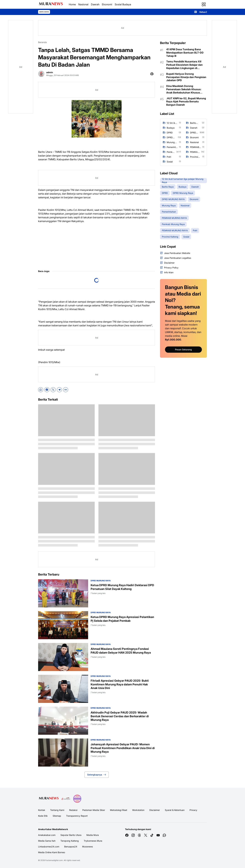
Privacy (193, 810)
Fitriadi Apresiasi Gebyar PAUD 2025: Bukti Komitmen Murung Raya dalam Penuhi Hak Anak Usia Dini (120, 684)
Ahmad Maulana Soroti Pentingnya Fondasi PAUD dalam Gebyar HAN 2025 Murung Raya (121, 651)
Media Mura (93, 835)
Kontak (42, 810)
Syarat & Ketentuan (175, 810)
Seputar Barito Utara (71, 835)
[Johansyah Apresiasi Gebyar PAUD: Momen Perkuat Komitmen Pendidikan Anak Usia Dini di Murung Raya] (63, 753)
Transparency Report (77, 816)
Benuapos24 (71, 847)
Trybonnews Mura (93, 841)
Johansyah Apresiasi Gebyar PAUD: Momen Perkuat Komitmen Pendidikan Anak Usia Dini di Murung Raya (123, 748)
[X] (53, 390)
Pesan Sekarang (183, 349)
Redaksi (73, 810)
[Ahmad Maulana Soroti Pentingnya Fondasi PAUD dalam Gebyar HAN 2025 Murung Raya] (63, 657)
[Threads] (139, 835)
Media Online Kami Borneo (52, 852)
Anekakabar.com (47, 835)
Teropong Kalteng (70, 841)
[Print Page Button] (152, 74)
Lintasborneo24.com (49, 847)
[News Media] (77, 799)
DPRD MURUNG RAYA (101, 581)
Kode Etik (43, 816)
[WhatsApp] (41, 390)
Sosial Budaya (123, 4)
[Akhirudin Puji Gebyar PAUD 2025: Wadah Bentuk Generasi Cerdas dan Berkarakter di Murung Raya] (63, 721)
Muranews (87, 847)
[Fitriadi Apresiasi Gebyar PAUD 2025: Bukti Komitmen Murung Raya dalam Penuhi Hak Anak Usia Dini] (63, 689)
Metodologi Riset (119, 810)
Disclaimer (155, 810)
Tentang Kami (57, 810)
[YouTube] (158, 835)
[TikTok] (152, 835)
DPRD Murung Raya (101, 612)
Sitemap (57, 816)
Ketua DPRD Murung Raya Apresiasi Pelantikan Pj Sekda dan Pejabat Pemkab (122, 619)
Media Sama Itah (47, 841)
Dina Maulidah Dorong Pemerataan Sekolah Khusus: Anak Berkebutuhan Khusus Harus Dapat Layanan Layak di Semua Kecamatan (185, 89)
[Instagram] (133, 835)
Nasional (83, 4)
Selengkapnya (97, 775)
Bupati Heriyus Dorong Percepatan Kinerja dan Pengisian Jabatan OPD (186, 77)
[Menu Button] (204, 4)
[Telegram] (59, 390)
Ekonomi (107, 4)
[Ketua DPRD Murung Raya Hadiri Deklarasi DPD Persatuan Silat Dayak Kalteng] (63, 593)
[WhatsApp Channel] (164, 835)
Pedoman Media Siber (94, 810)
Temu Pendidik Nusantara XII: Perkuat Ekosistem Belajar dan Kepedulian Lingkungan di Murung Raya (184, 65)
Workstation (138, 810)
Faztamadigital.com (54, 860)
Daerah (95, 4)
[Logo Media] (49, 799)
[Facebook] (47, 390)
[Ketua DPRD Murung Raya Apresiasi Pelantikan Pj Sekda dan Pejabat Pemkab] (63, 625)
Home (72, 4)
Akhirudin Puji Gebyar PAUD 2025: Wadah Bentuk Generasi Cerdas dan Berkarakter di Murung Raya (120, 716)
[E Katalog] (66, 799)
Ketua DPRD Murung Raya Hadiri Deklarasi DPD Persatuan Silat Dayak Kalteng (122, 587)
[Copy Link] (66, 390)
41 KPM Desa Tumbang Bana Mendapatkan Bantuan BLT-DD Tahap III (185, 53)
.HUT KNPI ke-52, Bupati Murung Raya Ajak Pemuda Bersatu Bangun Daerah (186, 102)
